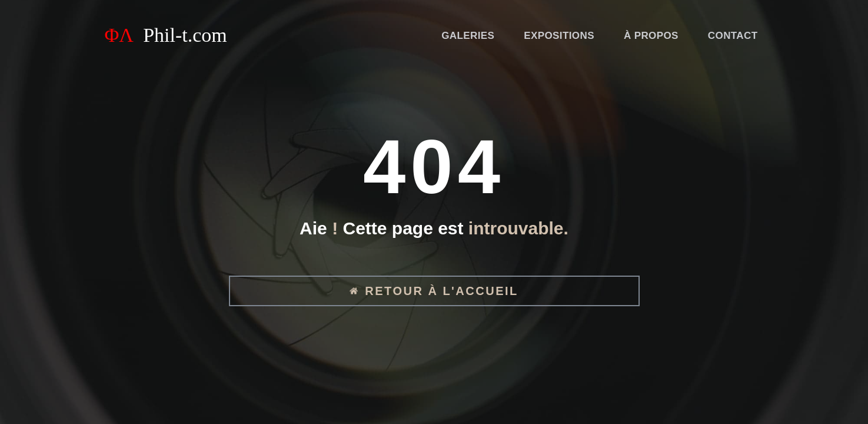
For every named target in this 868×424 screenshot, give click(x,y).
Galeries (468, 36)
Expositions (559, 36)
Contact (733, 36)
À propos (651, 36)
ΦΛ (166, 35)
